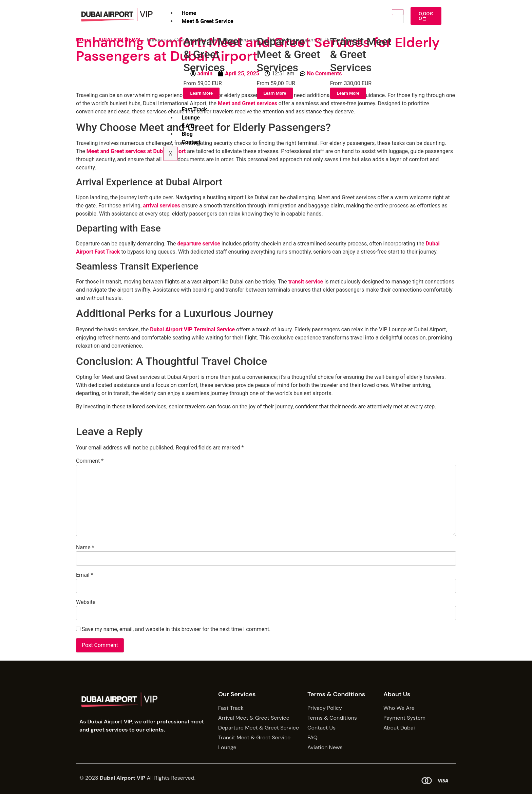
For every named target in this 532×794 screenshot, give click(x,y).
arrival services (161, 206)
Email (84, 575)
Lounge (191, 118)
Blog (187, 134)
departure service (199, 244)
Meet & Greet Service (207, 21)
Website (86, 602)
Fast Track (194, 109)
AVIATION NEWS (119, 40)
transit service (306, 282)
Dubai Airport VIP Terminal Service (192, 329)
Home (189, 13)
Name (85, 548)
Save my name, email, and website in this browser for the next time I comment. (176, 629)
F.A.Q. (189, 126)
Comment (90, 461)
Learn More (201, 93)
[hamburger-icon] (398, 12)
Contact (191, 142)
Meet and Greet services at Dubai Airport (136, 151)
